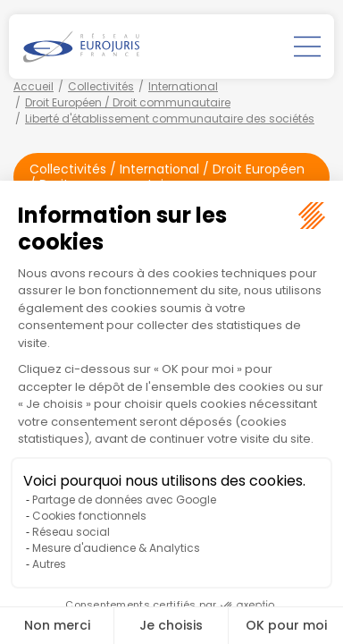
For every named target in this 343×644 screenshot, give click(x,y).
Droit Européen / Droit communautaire (128, 102)
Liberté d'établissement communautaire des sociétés (170, 119)
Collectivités (101, 86)
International (183, 86)
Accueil (33, 86)
